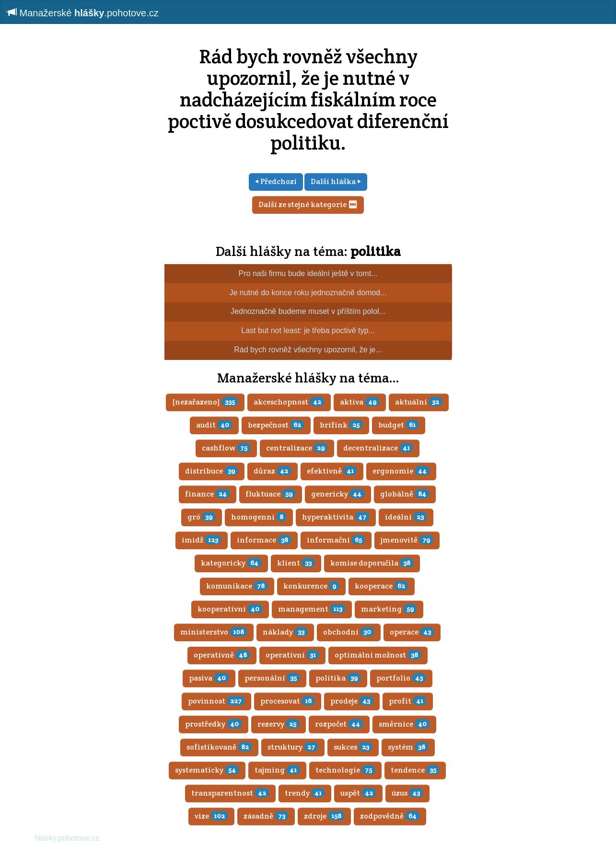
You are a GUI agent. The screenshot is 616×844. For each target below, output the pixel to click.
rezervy (279, 724)
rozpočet (339, 724)
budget (399, 425)
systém (408, 747)
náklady (285, 632)
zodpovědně (390, 816)
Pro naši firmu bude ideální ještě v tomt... (308, 273)
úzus (407, 793)
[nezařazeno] (205, 402)
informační (336, 540)
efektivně (332, 471)
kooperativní (230, 609)
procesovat (288, 701)
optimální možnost (378, 655)
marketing (389, 609)
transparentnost (230, 793)
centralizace (297, 448)
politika (376, 251)
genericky (338, 494)
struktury (293, 747)
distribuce (212, 471)
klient (296, 563)
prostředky (214, 724)
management (312, 609)
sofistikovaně (219, 747)
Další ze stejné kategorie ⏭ (308, 204)
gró (202, 517)
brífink (341, 425)
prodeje (352, 701)
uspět (358, 793)
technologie (345, 770)
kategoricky (231, 563)
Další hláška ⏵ (336, 181)
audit (214, 425)
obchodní (349, 632)
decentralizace (378, 448)
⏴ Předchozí (276, 181)
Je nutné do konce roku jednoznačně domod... (308, 293)
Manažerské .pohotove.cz (83, 13)
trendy (305, 793)
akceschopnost (289, 402)
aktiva (360, 402)
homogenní (259, 517)
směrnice (404, 724)
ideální (406, 517)
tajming (277, 770)
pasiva (209, 678)
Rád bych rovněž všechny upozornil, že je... (308, 350)
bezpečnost (276, 425)
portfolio (401, 678)
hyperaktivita (336, 517)
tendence (415, 770)
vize (211, 816)
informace (264, 540)
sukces (353, 747)
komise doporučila (372, 563)
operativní (292, 655)
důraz (273, 471)
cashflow (226, 448)
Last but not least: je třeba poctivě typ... (308, 330)
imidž (202, 540)
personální (272, 678)
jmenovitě (407, 540)
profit (408, 701)
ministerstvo (214, 632)
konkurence (311, 586)
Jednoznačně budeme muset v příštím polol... (308, 311)
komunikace (237, 586)
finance (208, 494)
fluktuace (271, 494)
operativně (222, 655)
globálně (405, 494)
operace (412, 632)
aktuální (419, 402)
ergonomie (401, 471)
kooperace (382, 586)
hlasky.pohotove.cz (67, 838)
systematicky (207, 770)
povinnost (216, 701)
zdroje (324, 816)
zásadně (266, 816)
